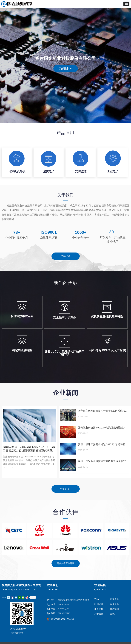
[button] (126, 4)
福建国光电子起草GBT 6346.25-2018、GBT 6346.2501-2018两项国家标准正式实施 (29, 449)
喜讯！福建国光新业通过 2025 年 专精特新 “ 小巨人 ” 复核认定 (102, 445)
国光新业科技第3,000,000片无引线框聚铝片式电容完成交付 (103, 428)
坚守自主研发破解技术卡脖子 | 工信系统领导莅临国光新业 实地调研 (103, 411)
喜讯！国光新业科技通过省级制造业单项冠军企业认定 (103, 462)
